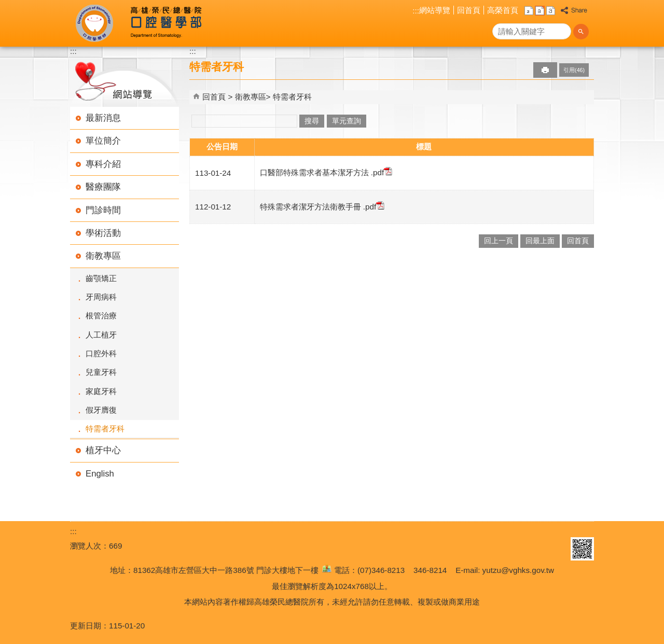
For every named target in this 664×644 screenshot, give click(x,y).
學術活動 (103, 233)
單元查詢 (347, 121)
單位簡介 (103, 141)
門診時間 (103, 210)
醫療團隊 (103, 187)
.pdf (381, 172)
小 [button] (529, 11)
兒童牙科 (101, 372)
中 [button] (540, 11)
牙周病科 (101, 297)
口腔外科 (101, 353)
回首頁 (469, 10)
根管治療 (101, 316)
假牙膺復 (101, 410)
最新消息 (103, 118)
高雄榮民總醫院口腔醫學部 (165, 23)
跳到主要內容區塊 (5, 5)
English (100, 474)
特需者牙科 (105, 429)
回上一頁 (499, 241)
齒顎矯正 (101, 278)
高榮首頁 (503, 10)
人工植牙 (101, 335)
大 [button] (551, 11)
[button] (581, 32)
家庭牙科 (101, 391)
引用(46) (574, 70)
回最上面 (540, 241)
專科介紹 (103, 164)
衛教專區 (103, 256)
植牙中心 (103, 450)
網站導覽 (435, 10)
